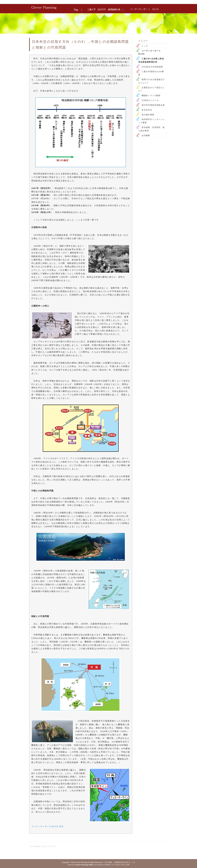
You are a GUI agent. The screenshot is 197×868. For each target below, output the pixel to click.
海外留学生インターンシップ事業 (152, 121)
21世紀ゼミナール (150, 100)
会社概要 (146, 135)
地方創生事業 (148, 115)
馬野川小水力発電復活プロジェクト (152, 81)
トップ (145, 46)
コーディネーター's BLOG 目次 (47, 826)
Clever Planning (81, 862)
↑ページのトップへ (38, 846)
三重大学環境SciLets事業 (151, 73)
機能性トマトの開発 (151, 95)
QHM (128, 865)
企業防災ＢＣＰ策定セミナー (152, 89)
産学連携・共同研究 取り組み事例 (152, 129)
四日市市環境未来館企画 (153, 105)
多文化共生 (147, 110)
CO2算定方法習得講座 (152, 67)
